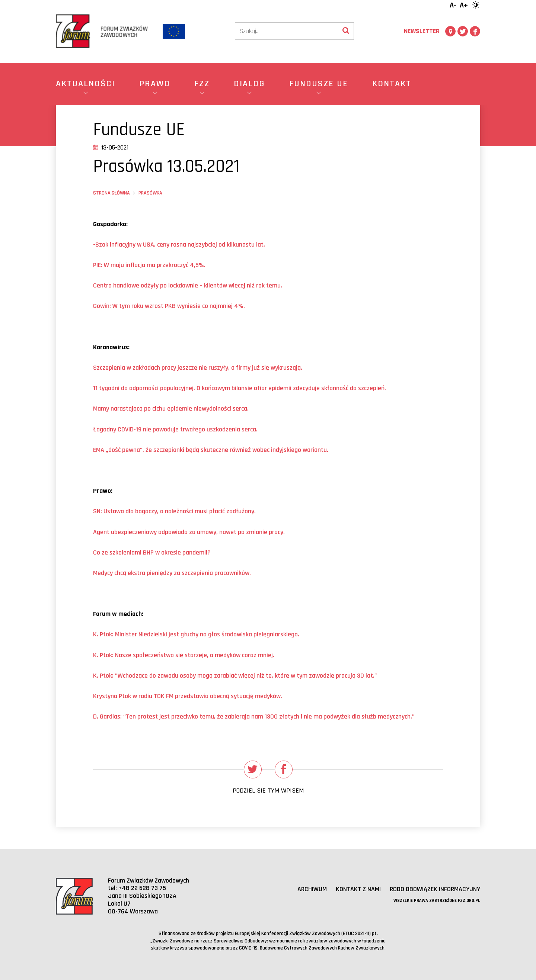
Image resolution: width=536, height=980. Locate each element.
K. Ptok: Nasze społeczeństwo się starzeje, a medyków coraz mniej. (184, 655)
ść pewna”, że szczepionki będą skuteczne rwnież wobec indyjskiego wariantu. (211, 450)
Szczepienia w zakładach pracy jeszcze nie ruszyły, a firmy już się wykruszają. (198, 368)
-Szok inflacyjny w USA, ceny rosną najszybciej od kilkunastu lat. (179, 245)
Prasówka (150, 193)
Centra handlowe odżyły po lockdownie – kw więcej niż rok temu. (188, 285)
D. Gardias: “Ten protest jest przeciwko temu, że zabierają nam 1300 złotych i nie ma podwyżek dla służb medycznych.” (254, 716)
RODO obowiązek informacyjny (435, 889)
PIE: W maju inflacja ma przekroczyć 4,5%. (149, 265)
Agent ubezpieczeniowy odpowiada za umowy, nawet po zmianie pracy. (189, 532)
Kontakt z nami (358, 889)
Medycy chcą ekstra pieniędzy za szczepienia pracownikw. (172, 573)
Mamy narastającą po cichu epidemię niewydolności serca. (171, 409)
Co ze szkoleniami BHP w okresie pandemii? (152, 552)
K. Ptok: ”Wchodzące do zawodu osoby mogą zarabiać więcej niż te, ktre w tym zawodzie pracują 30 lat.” (235, 676)
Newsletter (422, 31)
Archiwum (312, 889)
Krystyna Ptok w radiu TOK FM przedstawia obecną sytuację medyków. (188, 696)
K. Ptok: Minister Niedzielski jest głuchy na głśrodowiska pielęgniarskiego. (196, 634)
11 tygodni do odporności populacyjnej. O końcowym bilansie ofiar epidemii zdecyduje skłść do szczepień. (240, 388)
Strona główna (111, 193)
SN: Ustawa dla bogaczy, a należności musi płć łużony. (174, 511)
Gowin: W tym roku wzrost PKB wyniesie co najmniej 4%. (169, 306)
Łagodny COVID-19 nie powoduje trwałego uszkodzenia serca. (175, 429)
